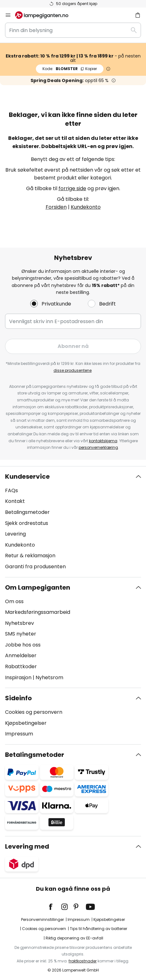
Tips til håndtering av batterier (98, 929)
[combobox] (73, 30)
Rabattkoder (21, 666)
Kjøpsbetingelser (26, 723)
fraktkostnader (83, 961)
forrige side (72, 188)
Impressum (19, 734)
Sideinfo (18, 698)
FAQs (11, 490)
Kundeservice (27, 476)
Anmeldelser (21, 655)
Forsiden (56, 207)
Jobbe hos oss (23, 645)
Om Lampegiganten (38, 587)
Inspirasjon (18, 677)
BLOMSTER (70, 69)
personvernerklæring (98, 447)
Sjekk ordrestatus (27, 523)
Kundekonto (86, 207)
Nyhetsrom (49, 677)
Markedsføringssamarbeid (38, 612)
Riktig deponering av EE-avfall (74, 938)
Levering (15, 534)
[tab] (73, 522)
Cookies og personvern (34, 712)
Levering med (27, 846)
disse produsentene (73, 370)
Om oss (14, 601)
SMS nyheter (21, 634)
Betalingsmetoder (27, 512)
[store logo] (45, 15)
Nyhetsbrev (20, 623)
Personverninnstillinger (42, 919)
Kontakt (15, 501)
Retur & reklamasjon (30, 556)
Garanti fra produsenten (35, 567)
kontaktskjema (103, 441)
